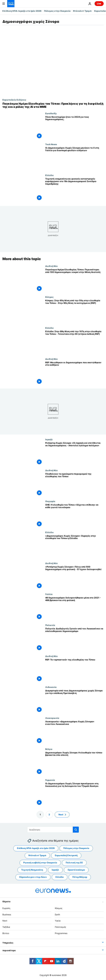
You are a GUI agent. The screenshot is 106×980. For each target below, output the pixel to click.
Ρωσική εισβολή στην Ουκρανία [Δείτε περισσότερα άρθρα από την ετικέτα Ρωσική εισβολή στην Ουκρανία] (40, 863)
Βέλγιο (49, 749)
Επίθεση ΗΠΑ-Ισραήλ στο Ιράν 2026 (22, 11)
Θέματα (6, 901)
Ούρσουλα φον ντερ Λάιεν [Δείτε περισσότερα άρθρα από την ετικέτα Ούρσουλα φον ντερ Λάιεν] (33, 877)
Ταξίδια (6, 927)
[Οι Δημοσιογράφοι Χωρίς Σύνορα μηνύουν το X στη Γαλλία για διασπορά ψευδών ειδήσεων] (74, 159)
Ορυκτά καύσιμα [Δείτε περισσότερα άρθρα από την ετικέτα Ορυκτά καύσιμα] (76, 870)
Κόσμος (59, 908)
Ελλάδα (49, 175)
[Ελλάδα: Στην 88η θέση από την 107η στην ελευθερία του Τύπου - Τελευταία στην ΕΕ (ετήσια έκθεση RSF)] (74, 342)
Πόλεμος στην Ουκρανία (57, 11)
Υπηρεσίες (8, 943)
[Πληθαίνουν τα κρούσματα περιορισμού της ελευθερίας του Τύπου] (74, 485)
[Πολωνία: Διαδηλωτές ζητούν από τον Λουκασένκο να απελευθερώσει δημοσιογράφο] (74, 639)
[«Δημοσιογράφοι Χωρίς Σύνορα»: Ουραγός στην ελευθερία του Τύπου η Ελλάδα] (74, 547)
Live (99, 4)
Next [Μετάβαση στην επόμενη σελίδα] (61, 814)
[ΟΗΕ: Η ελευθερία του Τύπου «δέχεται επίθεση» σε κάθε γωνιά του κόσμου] (74, 516)
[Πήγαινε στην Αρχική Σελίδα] (11, 4)
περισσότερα (9, 950)
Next (5, 921)
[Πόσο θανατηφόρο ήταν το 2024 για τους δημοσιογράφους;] (74, 128)
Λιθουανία (51, 687)
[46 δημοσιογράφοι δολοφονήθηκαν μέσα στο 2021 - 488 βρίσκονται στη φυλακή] (74, 609)
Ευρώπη (6, 908)
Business (7, 914)
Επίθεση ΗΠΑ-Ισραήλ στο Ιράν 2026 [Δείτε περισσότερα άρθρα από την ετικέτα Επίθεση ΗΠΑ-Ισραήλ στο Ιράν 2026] (36, 848)
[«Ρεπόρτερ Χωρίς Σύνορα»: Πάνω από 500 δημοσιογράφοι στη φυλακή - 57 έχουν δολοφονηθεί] (74, 577)
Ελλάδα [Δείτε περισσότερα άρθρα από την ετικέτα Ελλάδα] (60, 877)
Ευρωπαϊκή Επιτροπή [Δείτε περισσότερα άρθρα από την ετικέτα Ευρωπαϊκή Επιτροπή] (66, 855)
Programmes (61, 933)
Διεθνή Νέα (51, 266)
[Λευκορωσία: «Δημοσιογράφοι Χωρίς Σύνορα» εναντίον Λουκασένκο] (74, 732)
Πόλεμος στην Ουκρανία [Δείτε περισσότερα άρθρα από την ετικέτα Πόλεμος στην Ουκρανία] (76, 848)
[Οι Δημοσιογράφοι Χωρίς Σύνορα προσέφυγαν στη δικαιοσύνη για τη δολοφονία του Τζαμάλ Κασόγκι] (74, 794)
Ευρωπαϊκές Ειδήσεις (14, 100)
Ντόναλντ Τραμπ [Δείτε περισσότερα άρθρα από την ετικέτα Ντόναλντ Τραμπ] (37, 855)
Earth (57, 914)
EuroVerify (51, 113)
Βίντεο (6, 933)
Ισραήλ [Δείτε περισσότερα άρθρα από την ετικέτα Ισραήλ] (55, 870)
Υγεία (58, 921)
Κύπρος (49, 297)
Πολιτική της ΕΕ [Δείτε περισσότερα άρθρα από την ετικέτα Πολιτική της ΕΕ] (74, 863)
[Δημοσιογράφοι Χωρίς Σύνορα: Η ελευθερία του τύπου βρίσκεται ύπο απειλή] (74, 763)
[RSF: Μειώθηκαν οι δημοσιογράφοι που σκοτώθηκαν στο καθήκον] (74, 373)
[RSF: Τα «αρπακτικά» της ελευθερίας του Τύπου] (74, 670)
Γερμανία (50, 780)
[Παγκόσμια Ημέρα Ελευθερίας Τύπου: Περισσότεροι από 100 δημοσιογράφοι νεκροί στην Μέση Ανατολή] (74, 280)
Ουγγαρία (50, 501)
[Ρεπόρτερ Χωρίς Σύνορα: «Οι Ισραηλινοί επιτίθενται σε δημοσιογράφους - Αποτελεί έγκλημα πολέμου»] (74, 454)
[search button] (76, 830)
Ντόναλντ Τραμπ (82, 11)
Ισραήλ (49, 439)
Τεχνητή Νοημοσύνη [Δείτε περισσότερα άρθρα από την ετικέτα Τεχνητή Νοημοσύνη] (32, 870)
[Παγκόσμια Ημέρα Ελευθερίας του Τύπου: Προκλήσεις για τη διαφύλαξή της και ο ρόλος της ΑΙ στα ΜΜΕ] (53, 105)
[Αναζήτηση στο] (53, 830)
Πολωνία (50, 625)
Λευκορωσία (52, 718)
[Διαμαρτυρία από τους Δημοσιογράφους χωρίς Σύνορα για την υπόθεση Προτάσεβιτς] (74, 701)
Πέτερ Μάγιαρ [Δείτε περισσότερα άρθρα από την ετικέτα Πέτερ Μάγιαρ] (80, 877)
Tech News (51, 144)
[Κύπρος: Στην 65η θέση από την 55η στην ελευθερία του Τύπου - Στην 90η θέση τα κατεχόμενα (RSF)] (74, 311)
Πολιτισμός (61, 927)
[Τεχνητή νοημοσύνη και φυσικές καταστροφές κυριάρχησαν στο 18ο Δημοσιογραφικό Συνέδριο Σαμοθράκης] (74, 189)
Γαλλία (49, 594)
